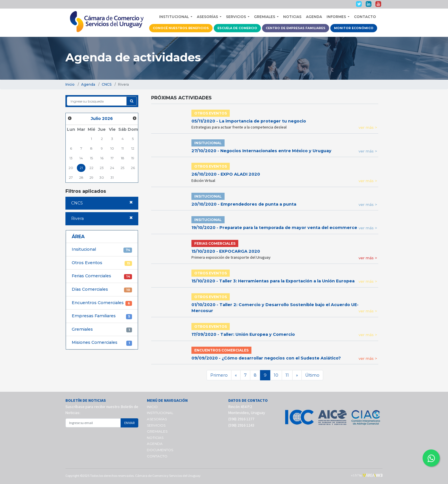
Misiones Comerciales (102, 343)
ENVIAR (129, 423)
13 (71, 158)
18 (123, 158)
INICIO (152, 407)
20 (71, 168)
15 (91, 158)
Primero (219, 375)
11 (123, 148)
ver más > (368, 127)
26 (133, 168)
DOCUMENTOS (160, 450)
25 (122, 168)
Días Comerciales (102, 290)
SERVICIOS (156, 425)
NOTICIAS (292, 17)
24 (112, 168)
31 (112, 177)
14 (81, 158)
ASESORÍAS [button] (208, 17)
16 (102, 158)
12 (133, 148)
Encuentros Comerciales (102, 303)
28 (81, 177)
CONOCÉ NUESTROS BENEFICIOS (181, 28)
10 (112, 148)
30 (102, 177)
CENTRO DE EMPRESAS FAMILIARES (296, 28)
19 (133, 158)
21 (81, 168)
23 (102, 168)
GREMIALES (157, 431)
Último (312, 375)
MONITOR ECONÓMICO (354, 28)
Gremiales (102, 330)
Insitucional (102, 250)
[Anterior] (236, 375)
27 (71, 177)
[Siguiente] (297, 375)
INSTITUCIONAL (160, 413)
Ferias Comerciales (102, 276)
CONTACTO (365, 17)
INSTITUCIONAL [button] (174, 17)
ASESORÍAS (157, 419)
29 (91, 177)
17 (112, 158)
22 (91, 168)
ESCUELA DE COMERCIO (237, 28)
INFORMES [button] (337, 17)
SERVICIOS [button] (236, 17)
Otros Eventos (102, 263)
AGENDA (314, 17)
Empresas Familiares (102, 316)
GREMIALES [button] (265, 17)
